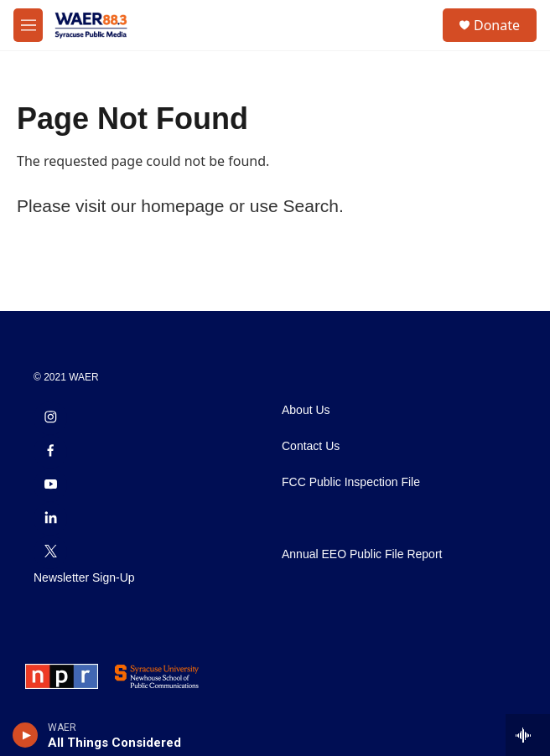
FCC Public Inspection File (351, 482)
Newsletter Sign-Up (84, 578)
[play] (26, 735)
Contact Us (311, 446)
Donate (497, 25)
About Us (306, 410)
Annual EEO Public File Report (362, 554)
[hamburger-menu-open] (28, 25)
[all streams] (528, 735)
